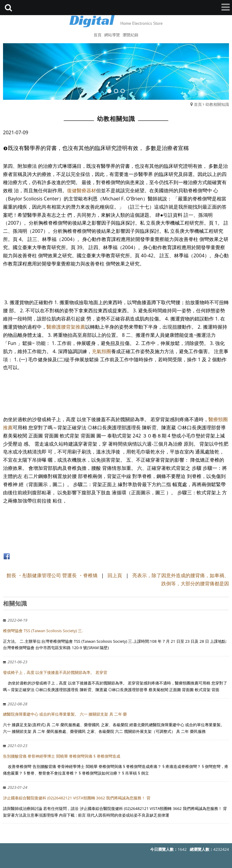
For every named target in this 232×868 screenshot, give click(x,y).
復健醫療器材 (82, 190)
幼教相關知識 (217, 104)
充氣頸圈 (101, 351)
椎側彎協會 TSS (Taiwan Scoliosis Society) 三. (43, 631)
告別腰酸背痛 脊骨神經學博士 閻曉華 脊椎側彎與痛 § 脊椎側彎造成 (62, 756)
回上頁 (115, 575)
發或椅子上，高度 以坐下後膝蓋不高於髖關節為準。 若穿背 (55, 672)
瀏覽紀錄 (130, 35)
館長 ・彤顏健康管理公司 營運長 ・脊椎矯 (52, 575)
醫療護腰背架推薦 (66, 327)
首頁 (198, 104)
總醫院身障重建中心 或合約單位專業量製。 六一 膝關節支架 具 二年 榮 (65, 714)
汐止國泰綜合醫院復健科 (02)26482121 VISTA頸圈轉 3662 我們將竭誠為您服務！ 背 (77, 798)
